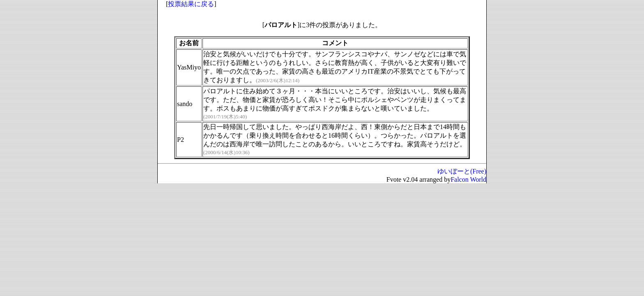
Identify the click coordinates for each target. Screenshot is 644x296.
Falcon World (468, 179)
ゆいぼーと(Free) (462, 171)
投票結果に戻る (191, 4)
